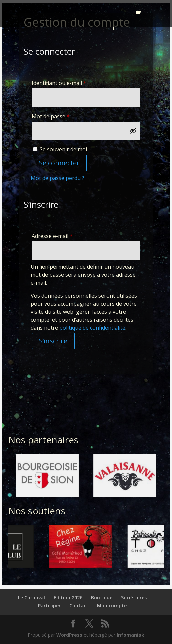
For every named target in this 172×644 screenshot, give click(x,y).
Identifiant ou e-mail (73, 82)
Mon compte (112, 605)
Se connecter (59, 163)
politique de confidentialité (92, 328)
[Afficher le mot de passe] (133, 131)
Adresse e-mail (66, 235)
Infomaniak (130, 635)
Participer (49, 605)
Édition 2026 (68, 597)
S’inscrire (53, 341)
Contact (79, 605)
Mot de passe (65, 115)
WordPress (69, 635)
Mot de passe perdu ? (57, 178)
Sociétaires (134, 597)
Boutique (102, 597)
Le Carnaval (31, 597)
